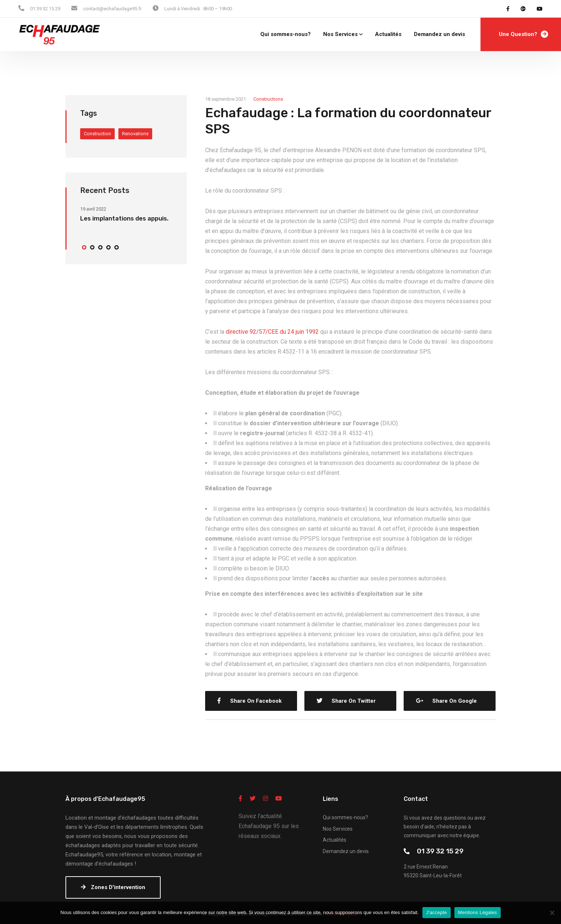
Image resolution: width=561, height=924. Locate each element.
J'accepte (437, 912)
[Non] (552, 913)
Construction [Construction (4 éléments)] (97, 134)
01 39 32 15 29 (440, 851)
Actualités (388, 34)
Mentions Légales (478, 912)
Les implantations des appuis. (124, 218)
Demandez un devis (439, 34)
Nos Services (340, 34)
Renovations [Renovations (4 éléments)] (135, 134)
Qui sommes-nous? (285, 34)
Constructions (268, 99)
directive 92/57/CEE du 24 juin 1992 (272, 332)
